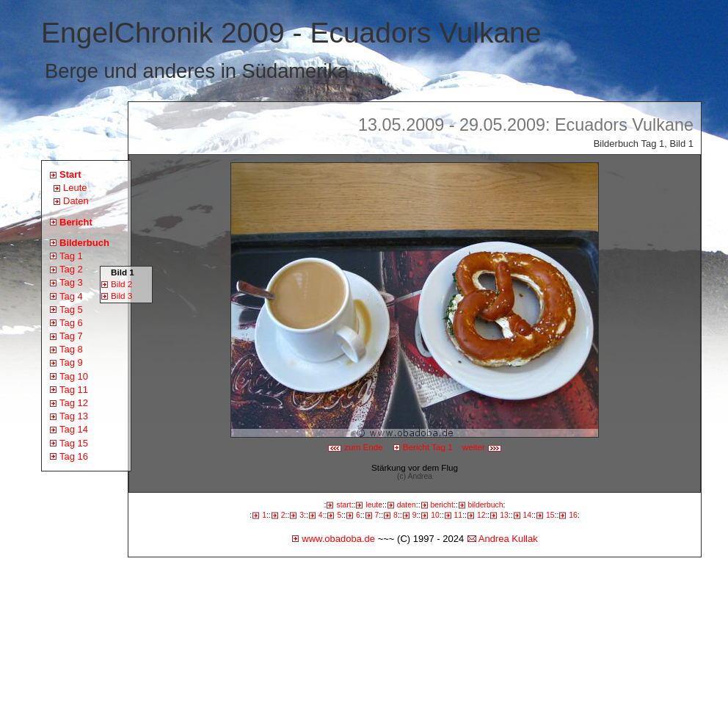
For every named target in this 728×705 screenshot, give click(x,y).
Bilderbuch (84, 243)
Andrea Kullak (508, 539)
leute (374, 505)
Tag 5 (71, 310)
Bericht (76, 222)
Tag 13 (74, 416)
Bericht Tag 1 (428, 447)
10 (435, 515)
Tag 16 (74, 456)
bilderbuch (486, 505)
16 (573, 515)
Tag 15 (74, 443)
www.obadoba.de (338, 539)
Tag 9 (71, 362)
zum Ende (355, 447)
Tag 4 (71, 296)
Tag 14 (74, 429)
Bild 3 (121, 296)
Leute (75, 188)
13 (504, 515)
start (343, 505)
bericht (442, 505)
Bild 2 (121, 284)
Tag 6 (71, 323)
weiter (482, 447)
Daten (76, 201)
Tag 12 (74, 403)
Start (70, 174)
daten (407, 505)
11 (459, 515)
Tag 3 (71, 282)
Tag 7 (71, 336)
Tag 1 (71, 256)
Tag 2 (71, 269)
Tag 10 (74, 376)
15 (550, 515)
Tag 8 (71, 349)
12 (481, 515)
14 (528, 515)
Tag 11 (74, 390)
